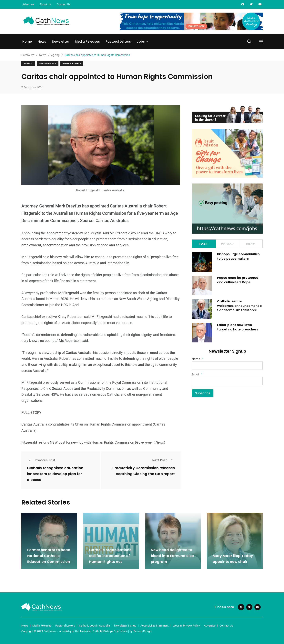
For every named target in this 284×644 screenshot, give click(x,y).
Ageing (28, 64)
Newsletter (61, 42)
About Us (45, 4)
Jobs (141, 42)
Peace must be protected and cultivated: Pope (238, 280)
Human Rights (72, 64)
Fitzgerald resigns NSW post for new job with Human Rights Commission (78, 442)
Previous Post (41, 460)
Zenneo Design (142, 631)
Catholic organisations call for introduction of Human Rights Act (110, 555)
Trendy (251, 244)
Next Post (163, 460)
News (42, 42)
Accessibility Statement (155, 625)
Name (198, 359)
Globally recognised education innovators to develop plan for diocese (55, 474)
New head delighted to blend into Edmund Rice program (172, 555)
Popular (227, 244)
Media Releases (87, 42)
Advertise (28, 4)
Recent (204, 244)
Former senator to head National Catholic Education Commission (49, 555)
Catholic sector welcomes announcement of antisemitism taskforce (240, 306)
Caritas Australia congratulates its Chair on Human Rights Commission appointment (87, 424)
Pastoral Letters (118, 42)
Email (197, 374)
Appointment (48, 64)
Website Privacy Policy (186, 625)
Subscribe (203, 393)
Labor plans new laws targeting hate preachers (238, 327)
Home (27, 42)
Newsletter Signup (125, 625)
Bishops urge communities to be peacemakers (239, 256)
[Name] (227, 366)
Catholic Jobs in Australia (95, 625)
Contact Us (63, 4)
